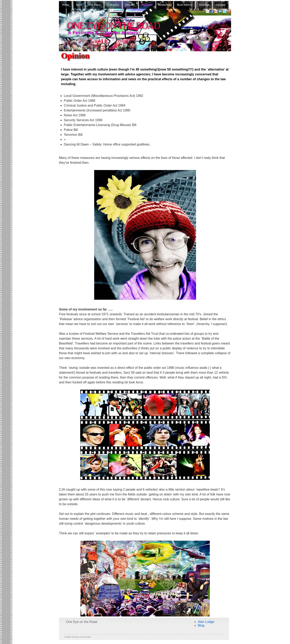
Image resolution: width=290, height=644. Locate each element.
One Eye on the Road (113, 26)
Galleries (165, 5)
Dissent (130, 5)
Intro (79, 5)
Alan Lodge (206, 622)
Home (66, 5)
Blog (201, 625)
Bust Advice (185, 5)
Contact (221, 5)
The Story (95, 5)
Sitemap (204, 5)
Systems (147, 5)
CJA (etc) (113, 5)
